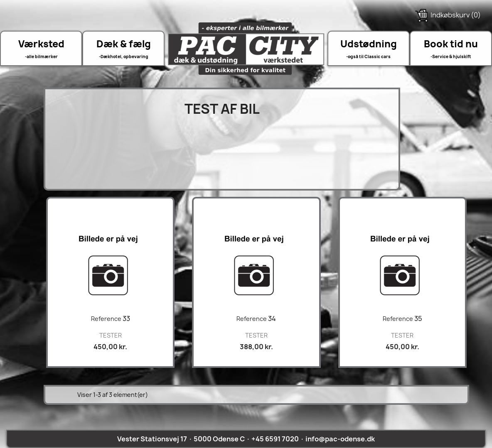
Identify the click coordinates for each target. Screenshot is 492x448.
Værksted (41, 44)
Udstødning (369, 44)
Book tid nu (451, 44)
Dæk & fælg (124, 44)
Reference (106, 319)
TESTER (111, 335)
